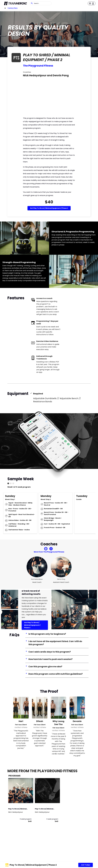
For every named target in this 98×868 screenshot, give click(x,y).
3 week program (26, 819)
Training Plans (12, 8)
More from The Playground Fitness (49, 552)
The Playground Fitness (38, 66)
